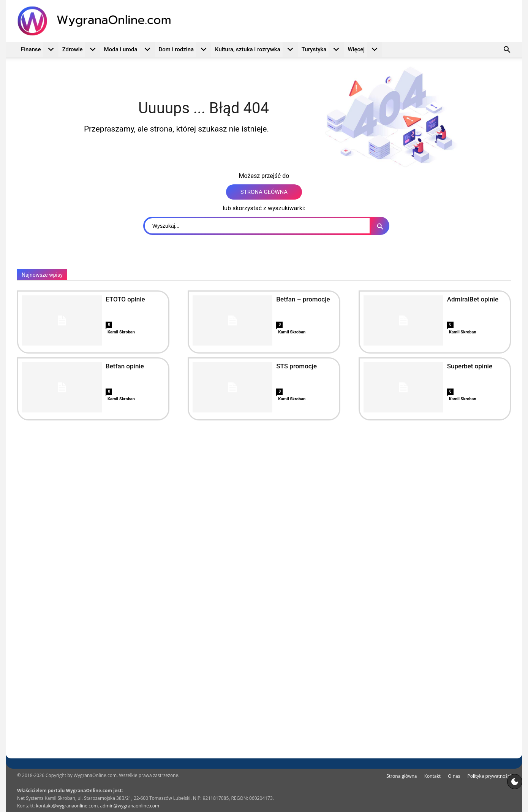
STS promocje (296, 366)
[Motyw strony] (515, 782)
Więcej (365, 49)
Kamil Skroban (121, 332)
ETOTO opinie (125, 299)
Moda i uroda (130, 49)
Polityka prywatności (489, 776)
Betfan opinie (125, 366)
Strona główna (402, 776)
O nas (454, 776)
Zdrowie (81, 49)
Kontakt (432, 776)
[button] (507, 51)
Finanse (40, 49)
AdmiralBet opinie (473, 299)
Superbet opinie (470, 366)
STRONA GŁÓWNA (264, 192)
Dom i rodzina (185, 49)
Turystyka (323, 49)
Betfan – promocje (303, 299)
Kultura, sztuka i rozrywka (256, 49)
